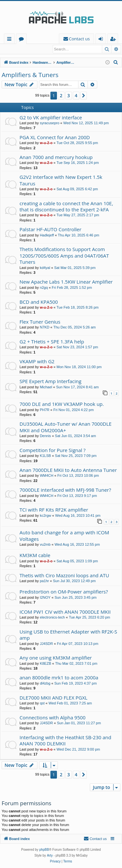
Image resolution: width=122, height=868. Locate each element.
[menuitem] (76, 39)
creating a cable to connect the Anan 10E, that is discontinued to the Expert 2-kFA (66, 207)
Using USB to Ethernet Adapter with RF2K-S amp (68, 635)
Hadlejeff (47, 235)
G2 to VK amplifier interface (51, 118)
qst (42, 703)
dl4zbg (45, 684)
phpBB (44, 850)
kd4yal (45, 268)
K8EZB (45, 664)
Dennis (45, 436)
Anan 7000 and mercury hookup (56, 157)
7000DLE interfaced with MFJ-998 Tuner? (65, 490)
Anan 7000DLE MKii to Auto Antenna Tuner (68, 470)
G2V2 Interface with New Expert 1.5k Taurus (61, 180)
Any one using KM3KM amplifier (56, 658)
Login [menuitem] (102, 40)
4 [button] (76, 96)
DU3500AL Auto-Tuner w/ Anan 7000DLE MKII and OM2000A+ (66, 427)
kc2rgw (45, 516)
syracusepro (49, 123)
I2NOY (45, 598)
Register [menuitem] (114, 40)
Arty (50, 856)
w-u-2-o (46, 143)
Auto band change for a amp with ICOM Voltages (64, 536)
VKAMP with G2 (37, 362)
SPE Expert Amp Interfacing (50, 381)
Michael (46, 387)
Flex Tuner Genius (40, 322)
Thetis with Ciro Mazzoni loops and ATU (64, 576)
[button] (84, 96)
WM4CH (47, 476)
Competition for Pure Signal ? (53, 450)
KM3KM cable (35, 555)
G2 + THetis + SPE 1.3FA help (52, 342)
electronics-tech (52, 618)
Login (12, 49)
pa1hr (44, 581)
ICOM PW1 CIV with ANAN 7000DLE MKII (65, 612)
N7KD (44, 327)
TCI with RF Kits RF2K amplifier (54, 510)
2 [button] (61, 96)
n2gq (44, 288)
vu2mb (45, 545)
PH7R (44, 410)
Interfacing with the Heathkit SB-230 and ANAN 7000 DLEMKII (65, 741)
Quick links (11, 40)
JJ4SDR (46, 644)
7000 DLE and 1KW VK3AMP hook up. (62, 404)
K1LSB (45, 456)
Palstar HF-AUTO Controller (50, 230)
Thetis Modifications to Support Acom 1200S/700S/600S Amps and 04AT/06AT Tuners (64, 256)
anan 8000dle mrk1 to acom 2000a (59, 678)
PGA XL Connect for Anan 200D (55, 138)
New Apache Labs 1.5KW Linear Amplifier (66, 282)
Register (34, 49)
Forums (23, 40)
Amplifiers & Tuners (30, 75)
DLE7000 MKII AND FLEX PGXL (54, 698)
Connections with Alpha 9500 (53, 718)
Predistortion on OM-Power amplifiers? (64, 592)
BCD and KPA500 (39, 302)
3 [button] (69, 96)
